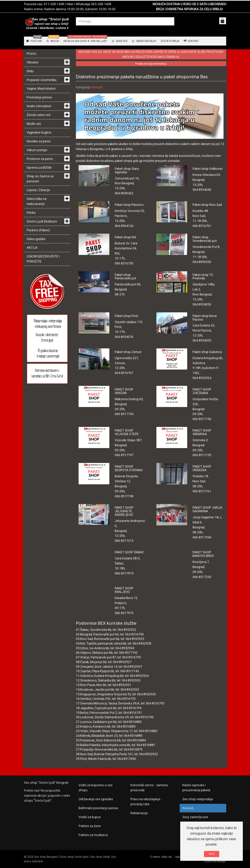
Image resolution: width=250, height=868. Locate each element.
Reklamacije (139, 813)
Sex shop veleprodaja (198, 799)
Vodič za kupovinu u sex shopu (96, 788)
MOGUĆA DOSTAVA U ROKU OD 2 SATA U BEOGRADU (189, 4)
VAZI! (212, 854)
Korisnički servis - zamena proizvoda (149, 788)
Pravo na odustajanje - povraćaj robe (146, 802)
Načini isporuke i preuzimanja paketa (196, 788)
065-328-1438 (101, 4)
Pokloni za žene (90, 826)
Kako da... (167, 857)
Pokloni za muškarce (93, 835)
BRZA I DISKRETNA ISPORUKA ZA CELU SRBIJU (189, 9)
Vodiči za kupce (90, 817)
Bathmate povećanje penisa (98, 808)
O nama (155, 857)
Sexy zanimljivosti (195, 817)
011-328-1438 (54, 4)
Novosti (97, 87)
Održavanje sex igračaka (96, 799)
